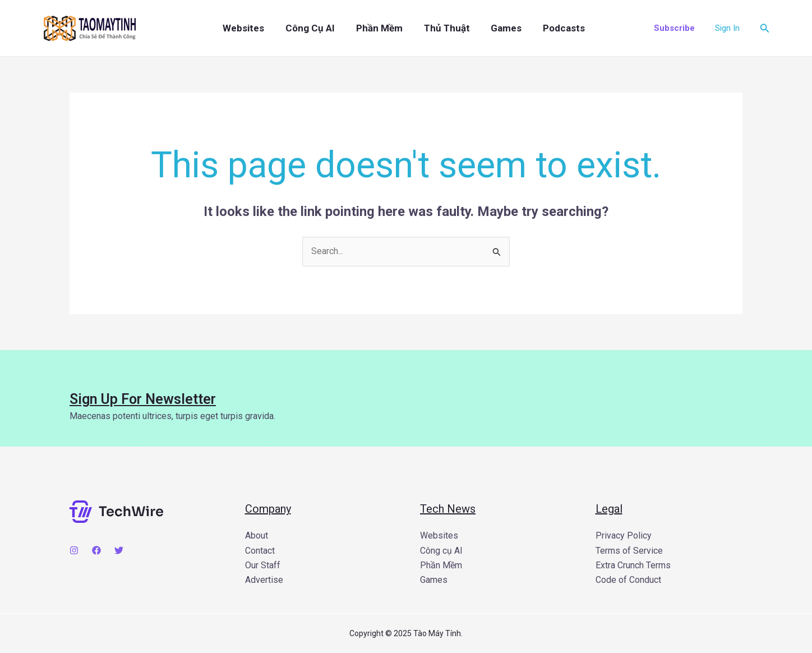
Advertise (264, 580)
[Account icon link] (727, 28)
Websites (245, 28)
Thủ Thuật (439, 28)
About (257, 535)
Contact (260, 551)
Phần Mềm (374, 28)
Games (495, 28)
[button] (674, 28)
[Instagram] (74, 550)
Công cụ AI (308, 28)
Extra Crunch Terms (633, 565)
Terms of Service (629, 551)
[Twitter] (119, 550)
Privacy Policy (624, 535)
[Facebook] (96, 550)
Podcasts (549, 28)
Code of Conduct (628, 580)
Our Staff (263, 565)
